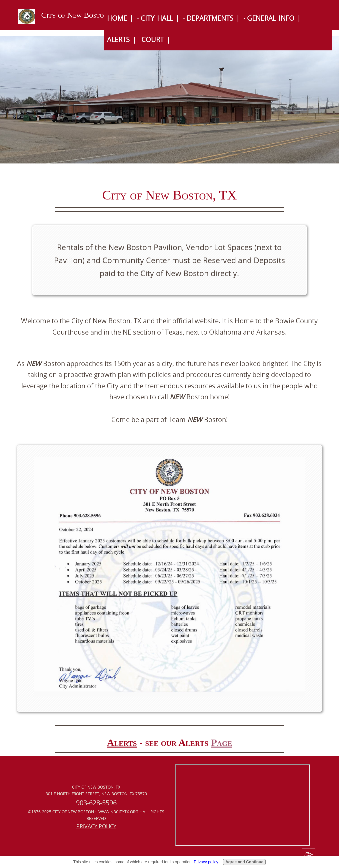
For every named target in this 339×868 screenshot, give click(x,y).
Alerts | (121, 40)
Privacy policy (206, 862)
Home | (120, 18)
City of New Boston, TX (82, 15)
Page (221, 742)
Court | (156, 40)
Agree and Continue (244, 862)
